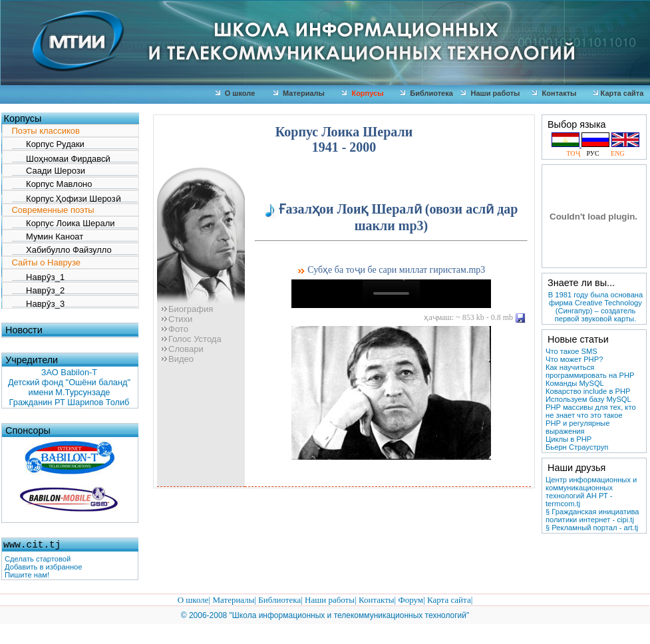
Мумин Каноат (48, 237)
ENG (614, 153)
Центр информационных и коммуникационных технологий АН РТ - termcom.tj (591, 492)
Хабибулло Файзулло (62, 250)
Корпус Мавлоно (52, 184)
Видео (177, 359)
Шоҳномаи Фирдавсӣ (62, 158)
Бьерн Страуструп (577, 447)
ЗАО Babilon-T (69, 372)
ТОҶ (574, 153)
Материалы (299, 93)
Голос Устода (191, 339)
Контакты (554, 93)
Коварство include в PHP (588, 391)
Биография (187, 309)
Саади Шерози (49, 171)
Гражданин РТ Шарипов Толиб (70, 402)
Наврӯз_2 (39, 290)
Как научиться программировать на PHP (590, 371)
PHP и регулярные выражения (577, 427)
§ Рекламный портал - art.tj (592, 528)
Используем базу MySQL (588, 399)
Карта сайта (449, 600)
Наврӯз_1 (39, 276)
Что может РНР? (574, 359)
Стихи (176, 319)
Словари (182, 349)
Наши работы (490, 93)
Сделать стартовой (38, 559)
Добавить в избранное (44, 567)
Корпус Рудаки (48, 144)
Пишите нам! (27, 575)
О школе (236, 93)
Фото (174, 329)
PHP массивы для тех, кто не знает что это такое (591, 411)
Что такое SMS (571, 351)
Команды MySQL (575, 383)
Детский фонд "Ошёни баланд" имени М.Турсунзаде (69, 387)
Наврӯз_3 (39, 303)
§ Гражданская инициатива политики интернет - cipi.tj (592, 516)
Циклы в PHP (569, 439)
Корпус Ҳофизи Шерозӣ (67, 198)
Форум (410, 600)
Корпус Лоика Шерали (64, 223)
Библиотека (427, 93)
